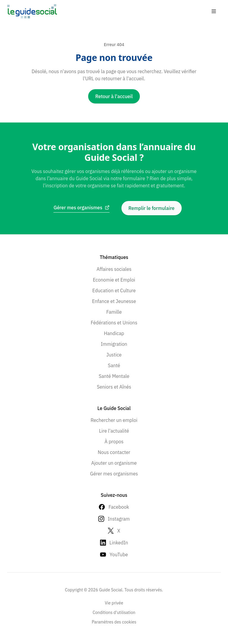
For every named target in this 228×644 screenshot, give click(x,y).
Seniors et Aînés (114, 387)
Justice (114, 355)
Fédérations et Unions (114, 323)
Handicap (114, 333)
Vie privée (114, 603)
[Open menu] (214, 11)
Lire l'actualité (114, 431)
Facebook (119, 507)
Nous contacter (114, 452)
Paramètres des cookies (114, 622)
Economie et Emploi (114, 280)
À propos (114, 442)
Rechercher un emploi (114, 420)
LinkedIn (119, 543)
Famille (114, 312)
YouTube (119, 555)
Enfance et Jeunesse (114, 301)
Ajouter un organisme (114, 463)
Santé (114, 365)
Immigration (114, 344)
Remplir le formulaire (152, 208)
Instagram (119, 519)
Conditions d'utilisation (114, 612)
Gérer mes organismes (114, 474)
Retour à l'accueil (114, 96)
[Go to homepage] (32, 11)
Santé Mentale (114, 376)
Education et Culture (114, 290)
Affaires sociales (114, 269)
